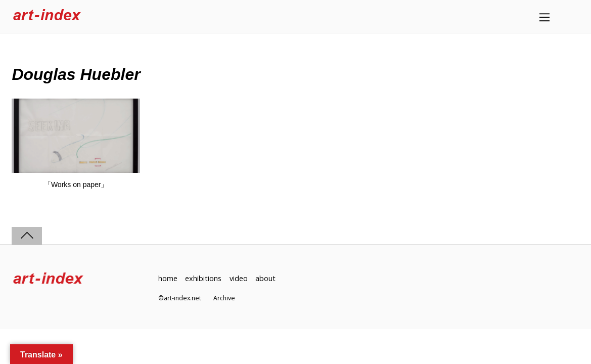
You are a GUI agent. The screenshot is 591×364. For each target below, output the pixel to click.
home (168, 278)
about (265, 278)
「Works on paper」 (76, 185)
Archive (224, 298)
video (239, 278)
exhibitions (203, 278)
